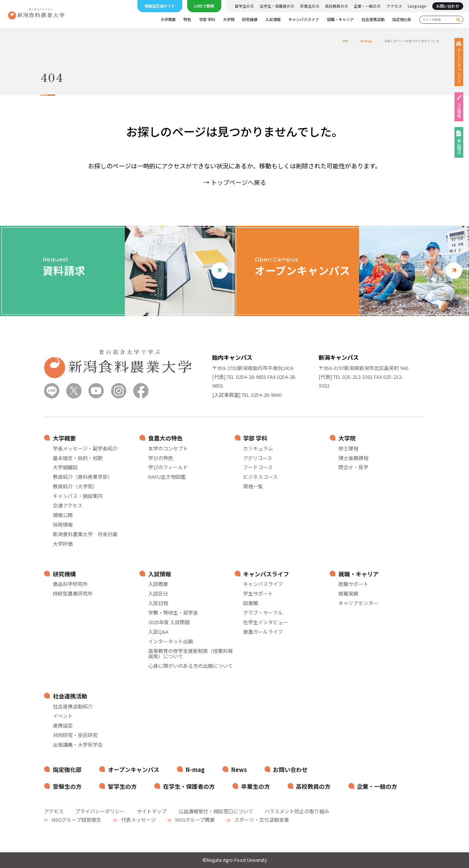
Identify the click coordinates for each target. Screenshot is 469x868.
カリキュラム (258, 449)
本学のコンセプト (168, 449)
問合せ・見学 (353, 467)
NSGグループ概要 (194, 820)
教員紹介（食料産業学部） (83, 477)
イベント (63, 716)
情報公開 (63, 515)
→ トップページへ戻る (235, 182)
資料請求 (459, 147)
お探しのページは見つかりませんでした (412, 41)
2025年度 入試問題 (169, 622)
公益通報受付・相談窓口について (216, 811)
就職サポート (353, 584)
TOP (345, 41)
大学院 (229, 20)
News (239, 769)
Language (417, 6)
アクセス (394, 6)
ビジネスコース (260, 477)
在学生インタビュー (266, 622)
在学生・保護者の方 (277, 6)
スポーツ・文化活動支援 (261, 820)
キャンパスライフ (304, 20)
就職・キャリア (340, 20)
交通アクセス (68, 506)
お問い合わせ (448, 6)
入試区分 (158, 594)
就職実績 (348, 594)
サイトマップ (152, 811)
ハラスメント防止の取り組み (297, 811)
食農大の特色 (165, 438)
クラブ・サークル (263, 613)
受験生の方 (67, 786)
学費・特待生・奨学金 (173, 613)
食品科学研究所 (70, 584)
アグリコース (258, 458)
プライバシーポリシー (100, 811)
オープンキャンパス (459, 65)
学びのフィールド (168, 467)
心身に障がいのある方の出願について (190, 666)
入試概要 (158, 584)
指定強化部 (402, 20)
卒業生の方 (310, 6)
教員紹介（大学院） (75, 487)
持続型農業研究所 (73, 594)
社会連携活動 (373, 20)
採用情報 (63, 525)
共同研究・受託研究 (75, 735)
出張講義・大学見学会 (78, 745)
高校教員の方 (337, 6)
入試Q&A (158, 632)
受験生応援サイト (160, 6)
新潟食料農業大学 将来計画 (85, 534)
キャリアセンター (358, 603)
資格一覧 (253, 487)
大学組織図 (65, 467)
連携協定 (63, 726)
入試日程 (158, 603)
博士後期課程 (353, 458)
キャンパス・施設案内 (78, 496)
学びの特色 (161, 458)
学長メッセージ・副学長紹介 (85, 449)
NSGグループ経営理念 (76, 820)
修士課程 (348, 449)
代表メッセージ (138, 820)
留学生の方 (244, 6)
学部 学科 (207, 20)
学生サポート (258, 594)
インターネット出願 (171, 642)
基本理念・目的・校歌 (78, 458)
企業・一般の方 (367, 6)
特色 (187, 20)
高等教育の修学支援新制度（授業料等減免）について (190, 654)
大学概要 (168, 20)
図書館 (251, 603)
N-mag (366, 41)
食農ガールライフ (263, 632)
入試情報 (273, 20)
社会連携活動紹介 (73, 707)
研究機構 (250, 20)
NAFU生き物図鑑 (167, 477)
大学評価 (63, 544)
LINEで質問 (204, 6)
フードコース (258, 467)
